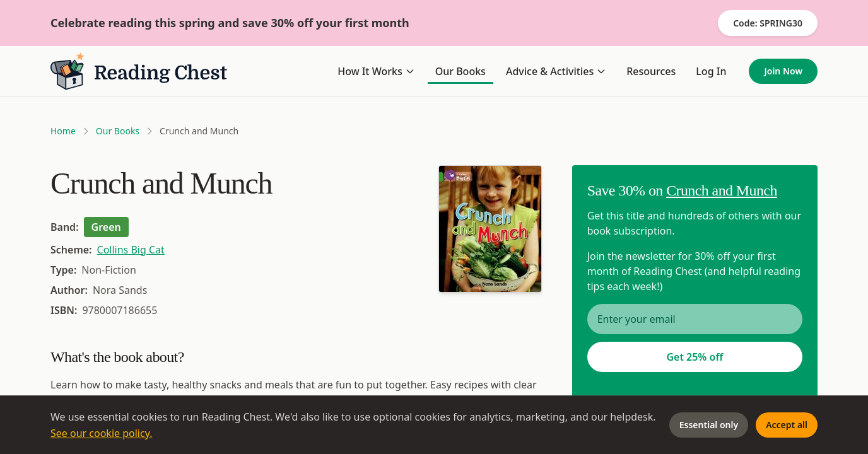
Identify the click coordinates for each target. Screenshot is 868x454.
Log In (711, 71)
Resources (651, 71)
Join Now (783, 71)
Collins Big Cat (131, 250)
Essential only (709, 425)
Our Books (460, 71)
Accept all (787, 425)
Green (106, 227)
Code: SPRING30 (768, 23)
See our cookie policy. (102, 433)
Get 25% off (695, 357)
